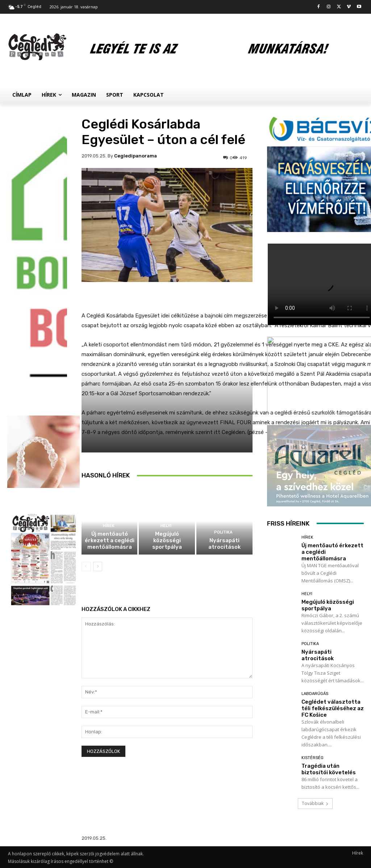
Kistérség (312, 758)
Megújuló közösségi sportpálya (167, 540)
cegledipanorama (136, 156)
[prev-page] (86, 566)
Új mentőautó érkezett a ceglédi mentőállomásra (110, 540)
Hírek (109, 526)
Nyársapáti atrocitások (224, 544)
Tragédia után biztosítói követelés (329, 769)
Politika (223, 532)
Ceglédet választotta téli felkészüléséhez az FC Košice (333, 708)
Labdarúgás (315, 694)
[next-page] (98, 566)
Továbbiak (315, 803)
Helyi (166, 526)
